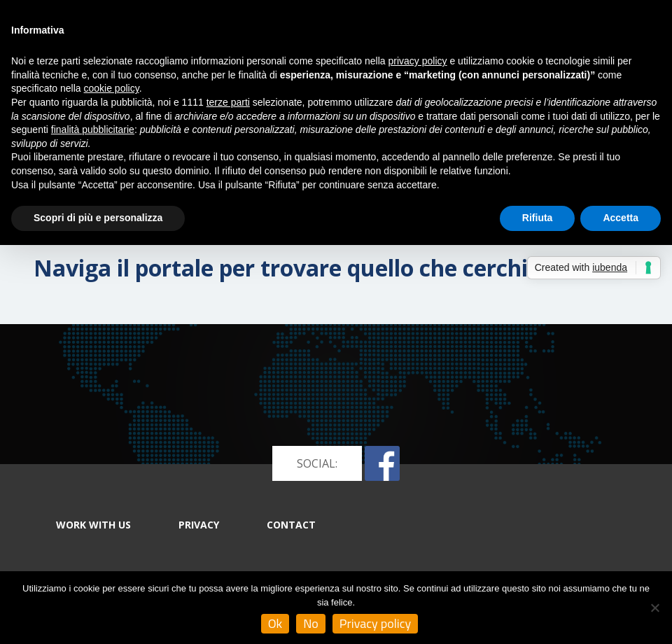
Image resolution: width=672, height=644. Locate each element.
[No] (654, 608)
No (311, 623)
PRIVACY (199, 525)
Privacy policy (376, 623)
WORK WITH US (93, 525)
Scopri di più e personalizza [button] (98, 218)
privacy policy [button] (418, 61)
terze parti (228, 102)
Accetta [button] (621, 218)
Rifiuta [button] (538, 218)
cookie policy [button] (112, 88)
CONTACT (291, 525)
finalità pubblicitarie (93, 129)
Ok (275, 623)
